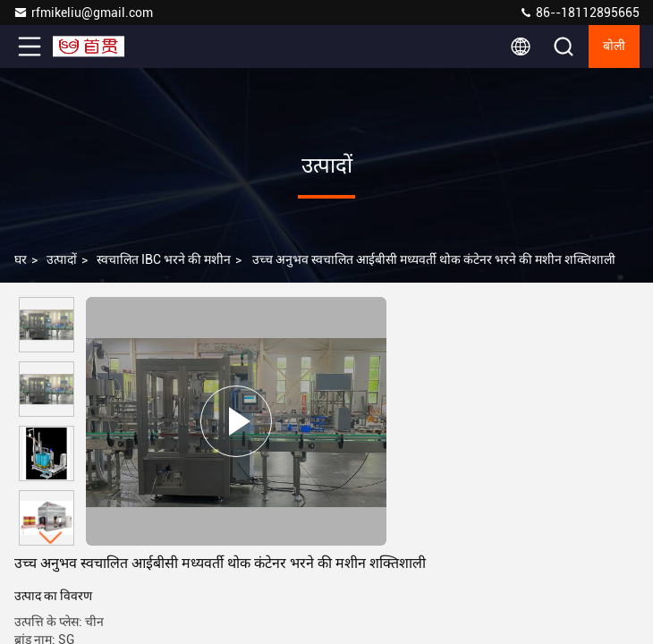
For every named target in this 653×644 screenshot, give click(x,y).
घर (21, 259)
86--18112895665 (579, 13)
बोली (614, 47)
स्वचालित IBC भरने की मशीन (164, 259)
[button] (51, 538)
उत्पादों (62, 259)
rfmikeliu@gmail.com (83, 13)
